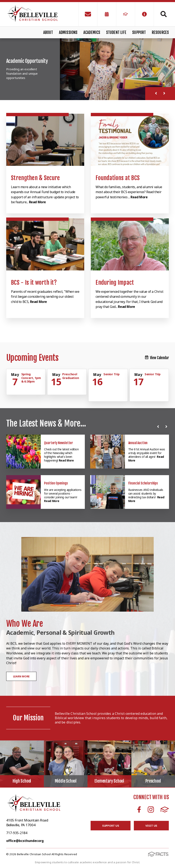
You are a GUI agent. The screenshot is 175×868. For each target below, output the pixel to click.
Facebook (139, 809)
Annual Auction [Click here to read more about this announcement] (138, 443)
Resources (160, 32)
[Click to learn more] (45, 140)
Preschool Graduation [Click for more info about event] (71, 376)
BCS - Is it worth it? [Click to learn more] (34, 283)
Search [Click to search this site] (164, 14)
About (48, 32)
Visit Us (151, 826)
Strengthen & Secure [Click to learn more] (35, 178)
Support (139, 32)
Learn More (21, 676)
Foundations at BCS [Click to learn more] (118, 178)
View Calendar (157, 358)
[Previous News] (159, 427)
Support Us (111, 826)
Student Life (116, 32)
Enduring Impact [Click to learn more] (115, 283)
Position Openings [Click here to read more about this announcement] (56, 483)
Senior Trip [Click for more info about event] (111, 374)
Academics (92, 32)
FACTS (165, 809)
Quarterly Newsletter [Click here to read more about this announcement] (59, 443)
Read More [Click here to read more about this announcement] (66, 460)
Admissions (68, 32)
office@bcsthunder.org (25, 841)
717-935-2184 (17, 833)
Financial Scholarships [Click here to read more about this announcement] (143, 483)
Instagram (151, 809)
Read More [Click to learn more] (37, 202)
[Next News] (167, 427)
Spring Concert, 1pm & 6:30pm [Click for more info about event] (31, 378)
